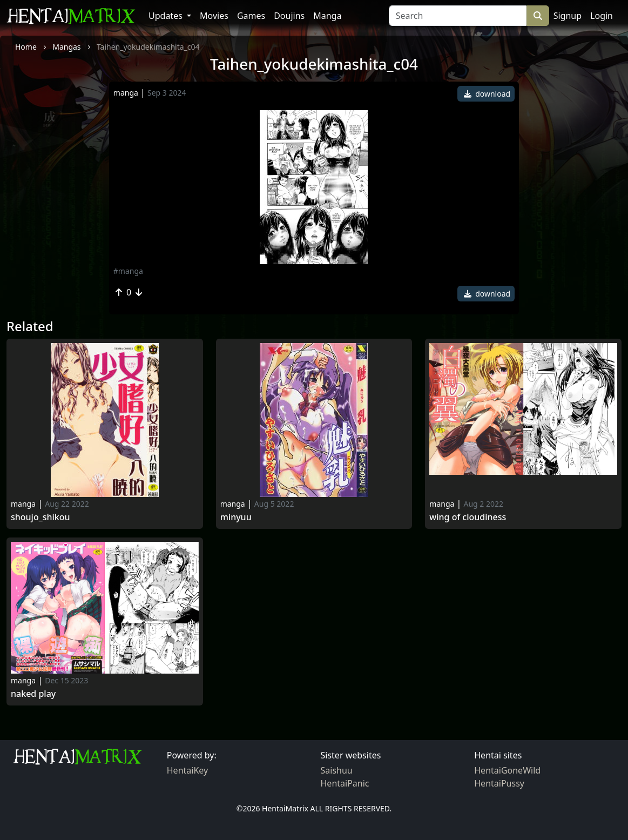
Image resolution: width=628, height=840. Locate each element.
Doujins (289, 16)
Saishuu (337, 770)
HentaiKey (187, 770)
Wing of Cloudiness (468, 517)
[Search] (458, 16)
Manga (327, 16)
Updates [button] (167, 16)
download (487, 94)
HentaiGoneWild (507, 770)
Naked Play (33, 694)
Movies (214, 16)
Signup (568, 16)
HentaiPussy (499, 783)
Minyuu (236, 517)
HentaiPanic (345, 783)
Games (251, 16)
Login (602, 16)
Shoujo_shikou (40, 517)
